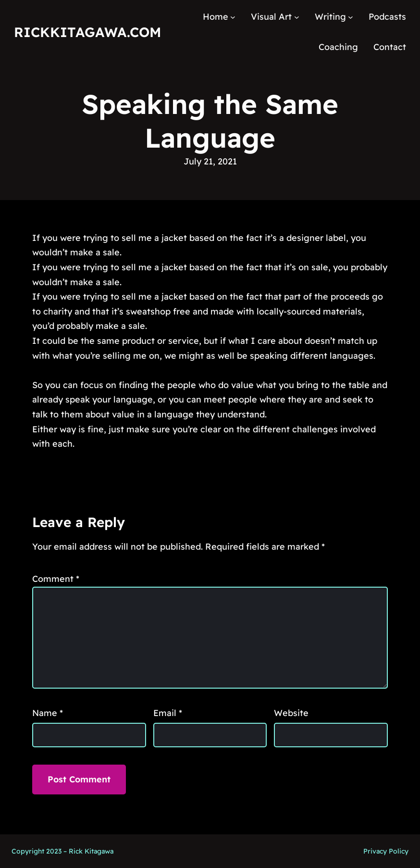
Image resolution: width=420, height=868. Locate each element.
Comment (56, 579)
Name (48, 713)
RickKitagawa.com (87, 32)
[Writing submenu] (351, 17)
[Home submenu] (233, 17)
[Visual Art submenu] (297, 17)
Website (291, 713)
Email (168, 713)
